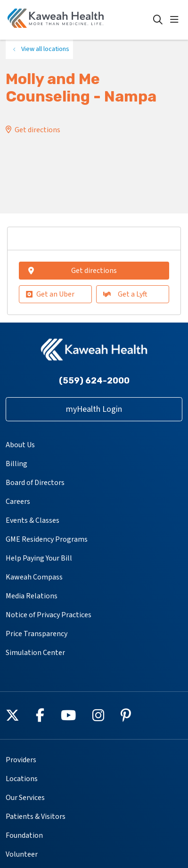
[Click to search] (158, 20)
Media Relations (32, 596)
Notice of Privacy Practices (49, 615)
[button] (176, 20)
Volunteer (22, 854)
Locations (22, 779)
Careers (18, 502)
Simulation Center (35, 653)
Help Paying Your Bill (39, 558)
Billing (16, 464)
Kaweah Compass (34, 577)
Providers (21, 760)
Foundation (24, 835)
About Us (20, 445)
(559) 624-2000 (94, 381)
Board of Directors (35, 483)
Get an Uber (50, 294)
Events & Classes (33, 520)
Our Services (25, 798)
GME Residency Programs (47, 539)
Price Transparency (37, 634)
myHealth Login (94, 409)
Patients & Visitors (36, 817)
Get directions (37, 130)
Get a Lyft (125, 294)
